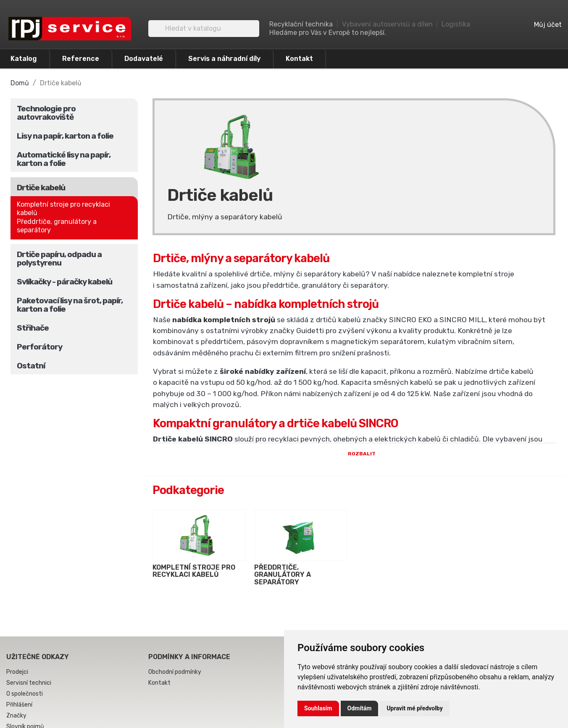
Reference (81, 59)
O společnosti (25, 721)
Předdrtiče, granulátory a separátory (57, 226)
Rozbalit (354, 481)
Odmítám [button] (360, 708)
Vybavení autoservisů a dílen (387, 24)
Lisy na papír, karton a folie (65, 136)
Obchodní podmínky (175, 699)
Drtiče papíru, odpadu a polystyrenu (59, 259)
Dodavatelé (144, 59)
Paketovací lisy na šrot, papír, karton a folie (70, 305)
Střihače (33, 328)
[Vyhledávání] (204, 29)
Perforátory (39, 347)
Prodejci (17, 699)
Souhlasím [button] (318, 708)
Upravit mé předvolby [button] (414, 708)
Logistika (456, 24)
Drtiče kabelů (41, 188)
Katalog (24, 59)
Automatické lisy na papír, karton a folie (64, 159)
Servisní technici (29, 710)
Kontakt (299, 59)
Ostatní (31, 366)
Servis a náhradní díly (224, 59)
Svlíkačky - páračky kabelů (64, 282)
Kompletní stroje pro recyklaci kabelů (63, 209)
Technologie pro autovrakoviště (46, 113)
